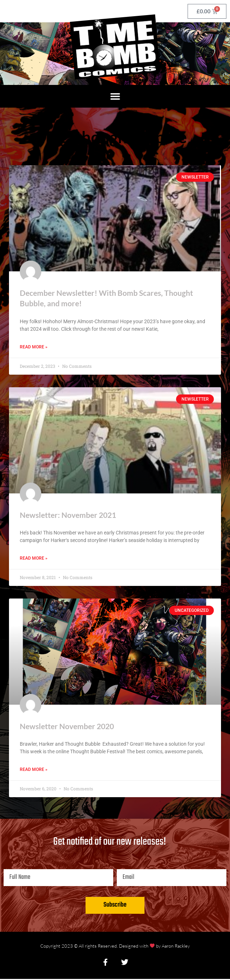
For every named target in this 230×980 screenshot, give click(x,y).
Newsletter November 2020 (67, 727)
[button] (115, 96)
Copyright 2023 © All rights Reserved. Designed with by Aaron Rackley (115, 947)
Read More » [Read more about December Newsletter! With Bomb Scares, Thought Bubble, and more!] (34, 347)
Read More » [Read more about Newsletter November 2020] (34, 771)
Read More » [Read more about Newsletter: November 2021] (34, 559)
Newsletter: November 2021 (68, 515)
